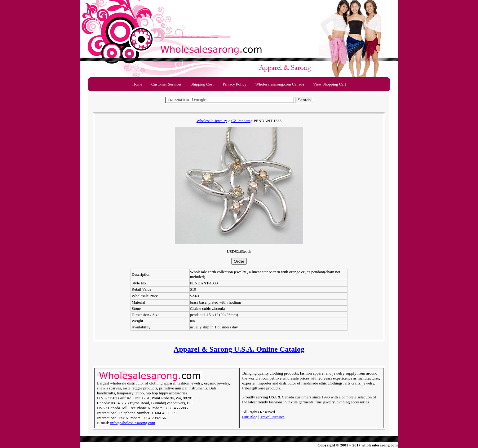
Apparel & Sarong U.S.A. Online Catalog (239, 349)
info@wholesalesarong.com (133, 423)
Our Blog (250, 417)
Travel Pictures (272, 417)
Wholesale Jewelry (212, 121)
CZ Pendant (241, 121)
